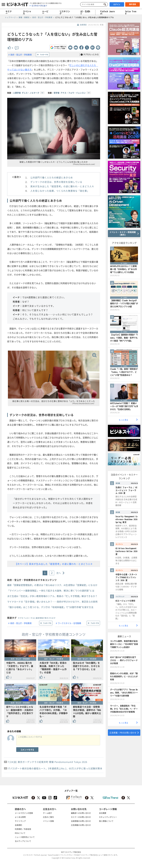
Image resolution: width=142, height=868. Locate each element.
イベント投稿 (48, 821)
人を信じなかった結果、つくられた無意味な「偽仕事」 (60, 191)
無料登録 (133, 4)
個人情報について (106, 821)
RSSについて (20, 833)
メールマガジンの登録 (24, 813)
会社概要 (103, 813)
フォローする (44, 55)
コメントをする (27, 750)
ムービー (45, 12)
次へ (59, 573)
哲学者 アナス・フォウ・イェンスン (70, 93)
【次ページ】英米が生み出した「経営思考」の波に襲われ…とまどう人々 (54, 564)
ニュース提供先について (25, 837)
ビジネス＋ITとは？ (39, 6)
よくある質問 (20, 817)
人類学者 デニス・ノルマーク (26, 93)
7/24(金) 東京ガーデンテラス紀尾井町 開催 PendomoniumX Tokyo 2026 (48, 762)
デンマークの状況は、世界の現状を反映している (56, 182)
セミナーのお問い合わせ (81, 817)
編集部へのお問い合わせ (81, 813)
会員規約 (18, 825)
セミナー (9, 12)
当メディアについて (23, 841)
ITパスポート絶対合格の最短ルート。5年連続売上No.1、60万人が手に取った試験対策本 (55, 768)
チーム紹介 (47, 813)
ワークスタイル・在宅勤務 (69, 623)
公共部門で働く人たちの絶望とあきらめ (52, 177)
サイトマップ (20, 821)
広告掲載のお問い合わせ (81, 825)
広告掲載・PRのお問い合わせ (123, 733)
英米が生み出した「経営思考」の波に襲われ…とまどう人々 (62, 186)
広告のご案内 (48, 817)
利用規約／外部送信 (23, 829)
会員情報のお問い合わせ (81, 821)
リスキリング (65, 12)
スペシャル (27, 12)
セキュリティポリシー (108, 817)
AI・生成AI (85, 12)
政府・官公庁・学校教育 (21, 55)
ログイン (117, 4)
